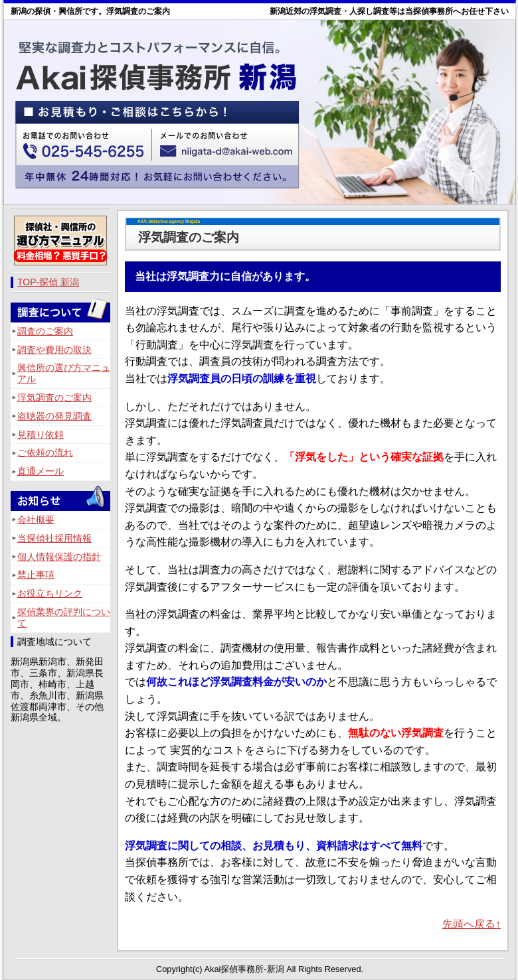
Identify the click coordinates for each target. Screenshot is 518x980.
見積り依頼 (41, 435)
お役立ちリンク (50, 593)
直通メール (41, 471)
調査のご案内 (45, 331)
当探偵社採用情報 (54, 538)
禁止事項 (36, 575)
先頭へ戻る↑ (472, 924)
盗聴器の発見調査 (54, 416)
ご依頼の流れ (45, 453)
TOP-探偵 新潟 (48, 282)
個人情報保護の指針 (59, 557)
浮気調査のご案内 (54, 397)
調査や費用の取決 (54, 350)
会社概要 (36, 520)
